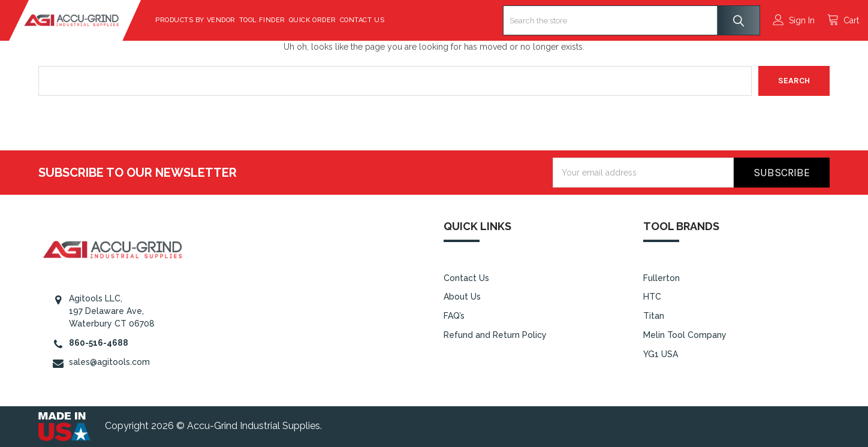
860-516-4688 (99, 343)
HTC (652, 297)
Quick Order (342, 20)
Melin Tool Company (685, 335)
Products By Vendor (225, 20)
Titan (654, 316)
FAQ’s (454, 316)
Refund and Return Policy (495, 335)
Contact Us (391, 20)
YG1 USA (661, 354)
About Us (462, 297)
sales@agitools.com (109, 362)
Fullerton (661, 278)
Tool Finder (292, 20)
